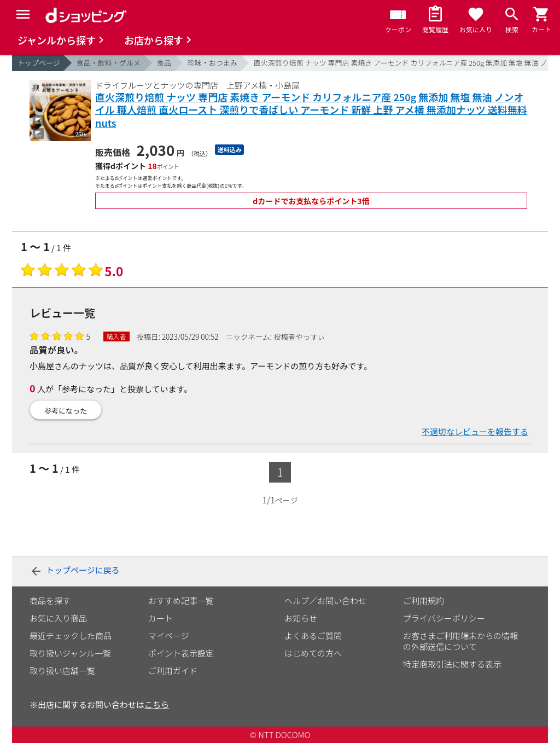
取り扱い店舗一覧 (62, 671)
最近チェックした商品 (71, 635)
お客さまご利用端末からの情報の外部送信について (460, 641)
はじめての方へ (313, 653)
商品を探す (50, 600)
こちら (157, 704)
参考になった (66, 411)
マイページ (169, 635)
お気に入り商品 (58, 618)
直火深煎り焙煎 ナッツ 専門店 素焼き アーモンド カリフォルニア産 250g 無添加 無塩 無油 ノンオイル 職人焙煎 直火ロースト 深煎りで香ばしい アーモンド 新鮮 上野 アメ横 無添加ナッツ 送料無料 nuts (311, 110)
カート (161, 618)
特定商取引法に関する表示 (452, 664)
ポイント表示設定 (181, 653)
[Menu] (23, 14)
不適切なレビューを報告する (475, 431)
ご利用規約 (424, 600)
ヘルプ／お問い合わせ (325, 600)
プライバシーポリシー (444, 618)
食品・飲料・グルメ (109, 63)
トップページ (39, 63)
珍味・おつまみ (212, 63)
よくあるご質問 (313, 635)
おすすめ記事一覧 (181, 600)
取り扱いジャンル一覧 (70, 653)
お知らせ (301, 618)
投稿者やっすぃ (299, 336)
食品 (164, 63)
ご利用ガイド (173, 671)
